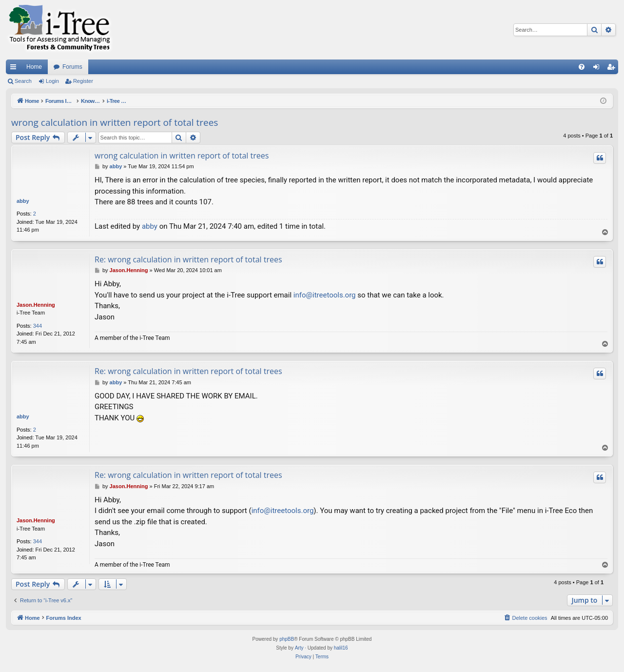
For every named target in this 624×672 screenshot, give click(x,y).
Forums (72, 67)
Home (34, 67)
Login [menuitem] (598, 69)
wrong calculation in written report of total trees (115, 122)
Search (23, 81)
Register (83, 81)
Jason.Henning (36, 305)
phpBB (287, 639)
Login (52, 81)
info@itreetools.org (325, 295)
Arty (299, 648)
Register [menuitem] (613, 69)
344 (38, 326)
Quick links (15, 69)
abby (23, 201)
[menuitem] (582, 67)
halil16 (341, 648)
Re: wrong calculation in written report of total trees (188, 259)
